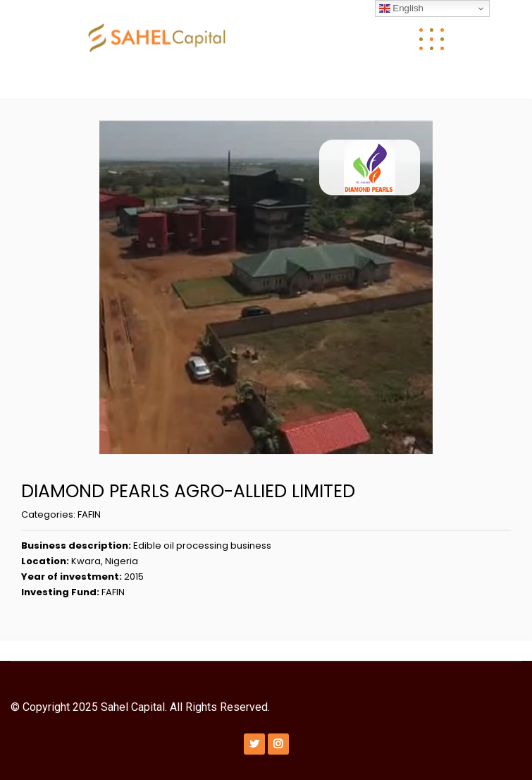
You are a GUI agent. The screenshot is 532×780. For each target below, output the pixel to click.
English (401, 8)
